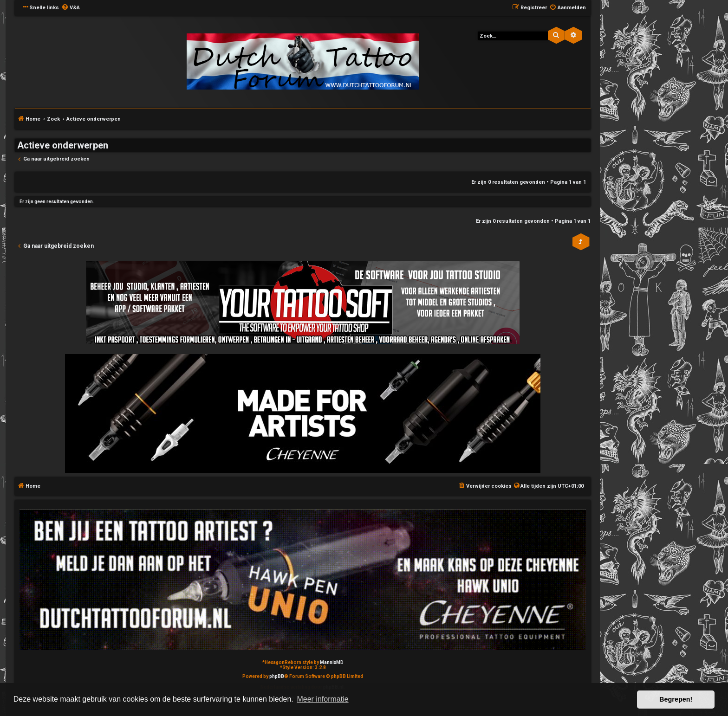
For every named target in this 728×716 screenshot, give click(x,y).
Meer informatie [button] (322, 699)
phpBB (277, 676)
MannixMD (332, 662)
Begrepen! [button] (676, 699)
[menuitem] (71, 8)
